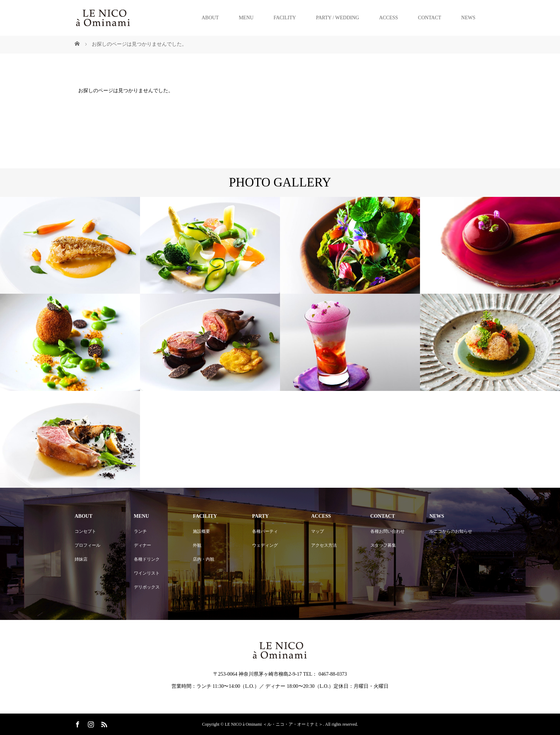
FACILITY (285, 18)
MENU (246, 18)
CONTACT (429, 18)
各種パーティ (265, 531)
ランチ (140, 531)
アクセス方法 (324, 545)
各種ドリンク (147, 559)
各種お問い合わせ (387, 531)
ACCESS (388, 18)
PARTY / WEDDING (338, 18)
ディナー (142, 545)
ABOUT (210, 18)
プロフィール (87, 545)
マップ (317, 531)
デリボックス (147, 587)
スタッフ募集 (383, 545)
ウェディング (265, 545)
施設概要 (201, 531)
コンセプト (85, 531)
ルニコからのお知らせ (451, 531)
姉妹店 (81, 559)
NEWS (468, 18)
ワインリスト (147, 573)
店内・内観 (204, 559)
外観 (197, 545)
